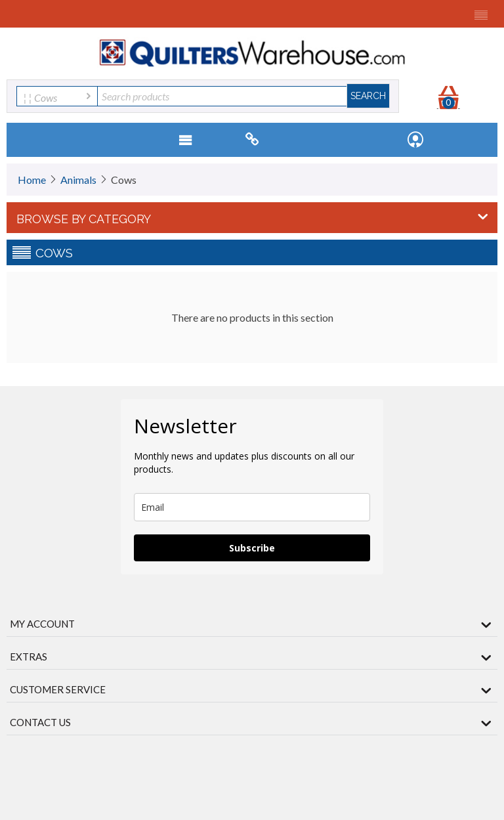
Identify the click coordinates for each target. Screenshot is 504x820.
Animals (78, 180)
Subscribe (252, 548)
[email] (252, 507)
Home (32, 180)
